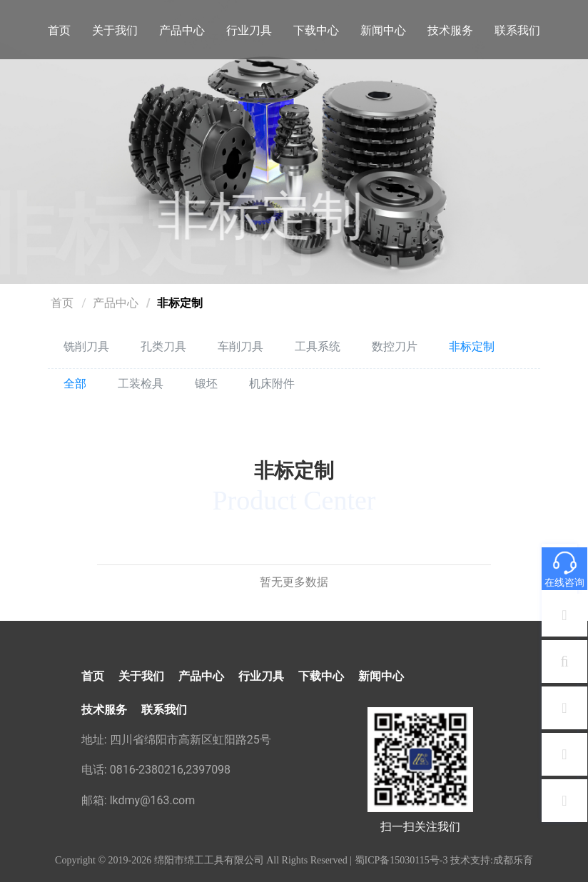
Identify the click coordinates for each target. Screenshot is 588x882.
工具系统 (318, 346)
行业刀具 (249, 30)
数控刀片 (395, 346)
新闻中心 (383, 30)
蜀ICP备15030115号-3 (401, 860)
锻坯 (206, 384)
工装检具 (141, 384)
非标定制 (180, 303)
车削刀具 (240, 346)
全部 (75, 384)
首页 (59, 30)
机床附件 (272, 384)
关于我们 (115, 30)
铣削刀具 (86, 346)
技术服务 (450, 30)
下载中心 (316, 30)
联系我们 (517, 30)
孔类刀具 (163, 346)
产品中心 (182, 30)
